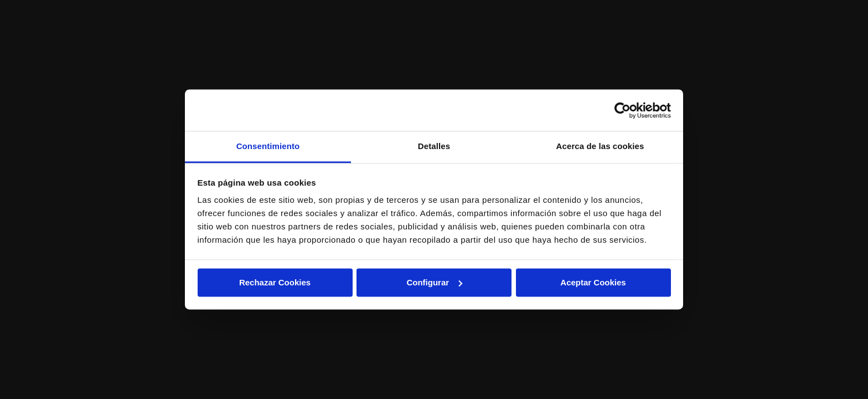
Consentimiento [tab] (268, 146)
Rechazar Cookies (275, 282)
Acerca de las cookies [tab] (600, 146)
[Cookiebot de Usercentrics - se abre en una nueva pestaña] (622, 110)
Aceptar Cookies (593, 282)
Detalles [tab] (434, 146)
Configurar (434, 282)
